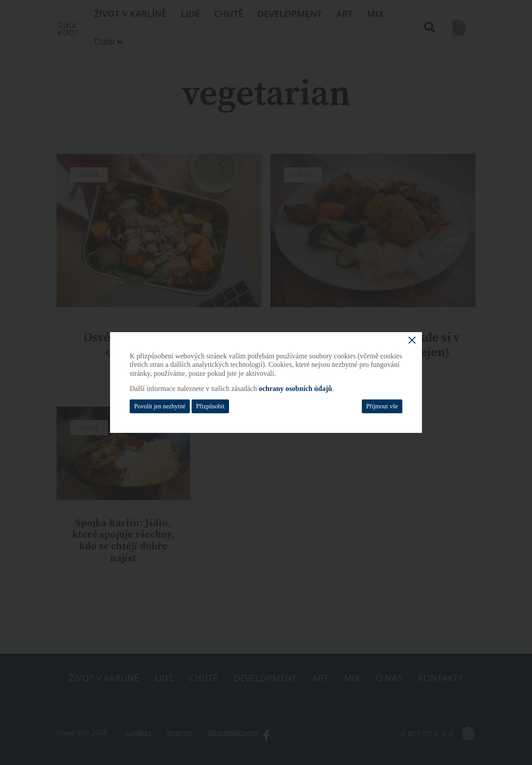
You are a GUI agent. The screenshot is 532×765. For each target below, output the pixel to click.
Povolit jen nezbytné (160, 406)
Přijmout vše (382, 406)
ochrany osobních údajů (296, 389)
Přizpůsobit (210, 406)
